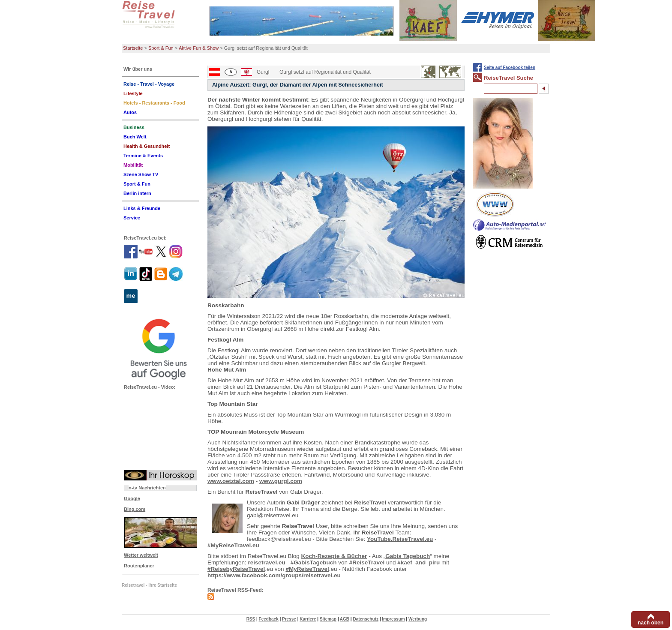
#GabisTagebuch (314, 562)
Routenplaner (139, 566)
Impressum (393, 619)
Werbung (418, 619)
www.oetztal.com (231, 481)
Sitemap (328, 619)
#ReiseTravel (367, 562)
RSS (251, 619)
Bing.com (135, 509)
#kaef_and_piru (418, 562)
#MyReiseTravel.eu (233, 545)
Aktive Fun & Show (199, 48)
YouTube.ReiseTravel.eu (400, 539)
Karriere (308, 619)
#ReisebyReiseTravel (236, 569)
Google (132, 498)
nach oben (651, 623)
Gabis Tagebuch (408, 556)
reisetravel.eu (267, 562)
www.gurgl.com (281, 481)
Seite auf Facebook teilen (510, 67)
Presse (289, 619)
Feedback (269, 619)
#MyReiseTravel (307, 569)
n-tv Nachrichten (147, 488)
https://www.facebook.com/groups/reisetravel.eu (274, 575)
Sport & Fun (161, 48)
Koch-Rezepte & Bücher (334, 556)
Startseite (133, 48)
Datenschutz (365, 619)
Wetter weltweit (141, 555)
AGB (345, 619)
